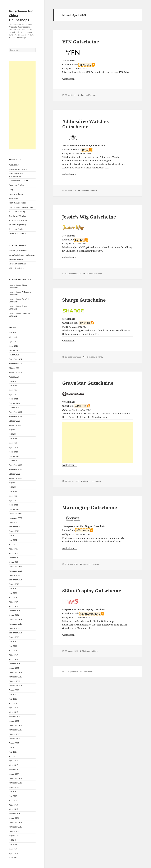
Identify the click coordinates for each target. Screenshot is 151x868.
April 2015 (13, 853)
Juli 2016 (13, 792)
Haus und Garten (16, 194)
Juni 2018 (13, 699)
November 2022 (15, 469)
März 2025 (13, 346)
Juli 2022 (13, 487)
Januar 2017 (14, 774)
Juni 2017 (13, 752)
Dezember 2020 (15, 567)
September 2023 (16, 425)
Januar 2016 (14, 818)
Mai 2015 (13, 849)
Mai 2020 (13, 597)
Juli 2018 (13, 694)
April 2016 (13, 805)
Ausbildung (14, 165)
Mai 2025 (13, 337)
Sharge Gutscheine (84, 300)
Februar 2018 (15, 717)
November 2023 (15, 416)
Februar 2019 (15, 664)
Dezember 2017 (15, 725)
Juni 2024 (13, 386)
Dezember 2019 (15, 620)
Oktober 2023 (15, 421)
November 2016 (15, 783)
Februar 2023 (15, 456)
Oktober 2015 (15, 831)
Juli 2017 (13, 747)
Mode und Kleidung (17, 212)
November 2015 (15, 827)
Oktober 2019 (15, 628)
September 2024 (16, 372)
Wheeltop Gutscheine (18, 251)
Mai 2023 (13, 443)
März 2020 (13, 606)
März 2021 (13, 553)
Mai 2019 (13, 650)
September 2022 (16, 478)
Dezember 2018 (15, 672)
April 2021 (13, 549)
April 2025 (13, 342)
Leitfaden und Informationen (21, 207)
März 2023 (13, 452)
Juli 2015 (13, 840)
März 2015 (13, 858)
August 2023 (14, 430)
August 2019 (14, 637)
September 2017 (16, 739)
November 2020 (15, 571)
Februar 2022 (15, 509)
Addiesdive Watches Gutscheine (85, 124)
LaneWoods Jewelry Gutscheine (22, 255)
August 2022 (14, 483)
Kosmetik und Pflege (17, 203)
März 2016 (13, 809)
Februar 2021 (15, 558)
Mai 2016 (13, 800)
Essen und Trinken (17, 185)
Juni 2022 (13, 492)
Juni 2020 (13, 593)
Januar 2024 (14, 408)
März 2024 (13, 399)
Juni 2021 (13, 540)
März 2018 (13, 712)
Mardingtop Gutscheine (90, 507)
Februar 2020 (15, 611)
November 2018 (15, 677)
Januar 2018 (14, 721)
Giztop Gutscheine (18, 286)
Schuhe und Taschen (18, 216)
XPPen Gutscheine (16, 268)
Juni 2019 (13, 646)
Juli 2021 (13, 536)
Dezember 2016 (15, 778)
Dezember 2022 (15, 465)
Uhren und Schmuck (18, 234)
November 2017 (15, 730)
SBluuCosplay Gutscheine (92, 591)
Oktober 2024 (15, 368)
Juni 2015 (13, 845)
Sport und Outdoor (17, 229)
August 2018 (14, 690)
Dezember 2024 (15, 359)
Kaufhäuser (14, 198)
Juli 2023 (13, 434)
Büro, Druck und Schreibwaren (16, 175)
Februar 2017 (15, 770)
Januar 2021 (14, 562)
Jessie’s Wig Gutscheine (89, 217)
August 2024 (14, 377)
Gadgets (12, 190)
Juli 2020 (13, 589)
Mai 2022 (13, 496)
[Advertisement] (22, 105)
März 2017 (13, 765)
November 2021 (15, 518)
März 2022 (13, 505)
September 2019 (16, 633)
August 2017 (14, 743)
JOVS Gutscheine (16, 259)
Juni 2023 (13, 439)
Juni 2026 (13, 333)
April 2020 (13, 602)
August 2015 (14, 836)
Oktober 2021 (15, 522)
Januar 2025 (14, 355)
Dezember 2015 (15, 822)
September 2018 (16, 686)
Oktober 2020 (15, 575)
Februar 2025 (15, 350)
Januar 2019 (14, 668)
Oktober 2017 (15, 734)
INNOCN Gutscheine (17, 264)
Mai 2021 (13, 544)
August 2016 (14, 787)
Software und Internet (18, 220)
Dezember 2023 (15, 412)
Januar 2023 (14, 461)
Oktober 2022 (15, 474)
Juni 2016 (13, 796)
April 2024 (13, 394)
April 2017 (13, 761)
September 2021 (16, 527)
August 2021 (14, 531)
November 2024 (15, 364)
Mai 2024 (13, 390)
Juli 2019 (13, 642)
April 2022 (13, 500)
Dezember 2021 (15, 514)
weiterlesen (70, 79)
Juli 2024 (13, 381)
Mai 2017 (13, 756)
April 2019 (13, 655)
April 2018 (13, 708)
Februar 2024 (15, 403)
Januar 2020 (14, 615)
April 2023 (13, 447)
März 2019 (13, 659)
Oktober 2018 (15, 681)
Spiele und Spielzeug (17, 225)
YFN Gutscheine (81, 42)
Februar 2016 (15, 814)
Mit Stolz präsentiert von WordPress (77, 671)
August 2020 (14, 584)
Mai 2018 (13, 703)
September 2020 (16, 580)
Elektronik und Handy (18, 181)
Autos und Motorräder (18, 169)
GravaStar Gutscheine (88, 383)
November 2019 (15, 624)
